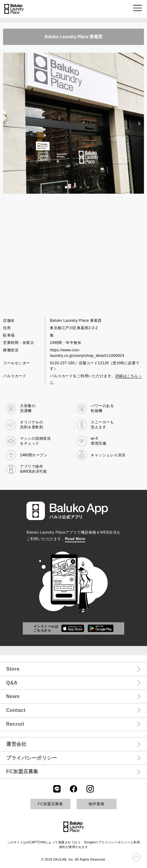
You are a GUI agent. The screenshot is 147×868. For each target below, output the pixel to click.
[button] (138, 9)
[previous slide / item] (7, 123)
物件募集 (97, 804)
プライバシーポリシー (32, 758)
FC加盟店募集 (22, 771)
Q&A (12, 683)
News (13, 696)
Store (13, 669)
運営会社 (16, 744)
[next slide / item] (140, 123)
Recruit (15, 724)
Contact (16, 710)
